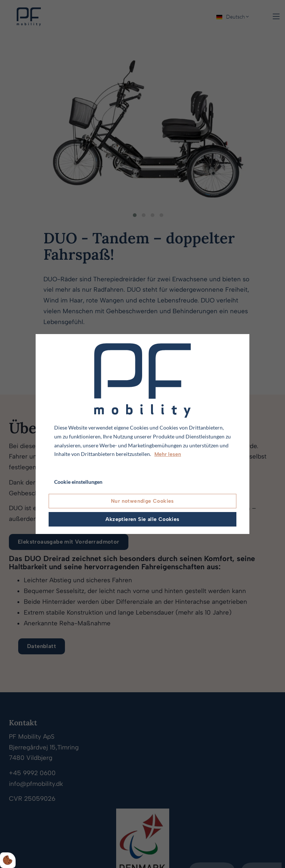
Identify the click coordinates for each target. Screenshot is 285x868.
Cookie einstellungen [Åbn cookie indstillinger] (78, 482)
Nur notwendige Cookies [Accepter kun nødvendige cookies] (142, 501)
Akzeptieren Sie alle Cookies (142, 519)
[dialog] (142, 434)
